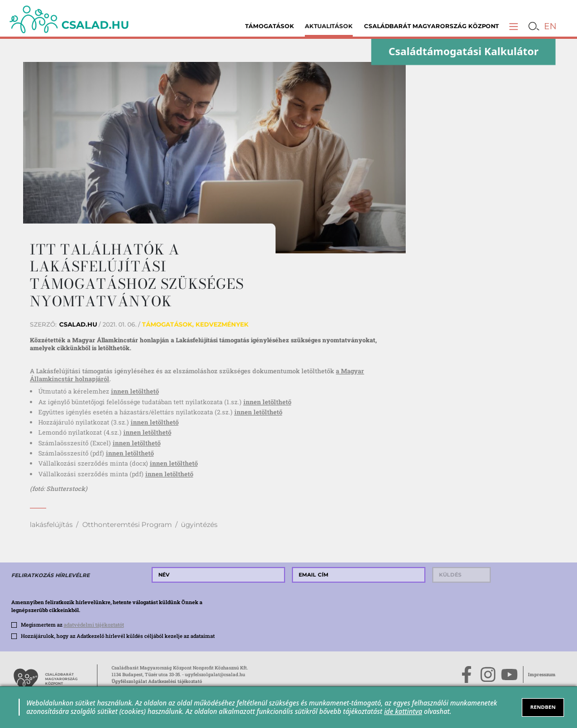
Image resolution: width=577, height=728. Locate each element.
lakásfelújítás (51, 524)
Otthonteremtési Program (127, 524)
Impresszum (542, 674)
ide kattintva (403, 711)
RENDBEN (543, 707)
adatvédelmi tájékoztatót (94, 624)
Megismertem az (72, 624)
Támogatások (270, 26)
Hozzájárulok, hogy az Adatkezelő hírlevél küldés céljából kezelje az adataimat (118, 636)
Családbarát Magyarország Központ (431, 26)
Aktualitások (329, 26)
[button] (514, 26)
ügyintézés (199, 524)
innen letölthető (135, 391)
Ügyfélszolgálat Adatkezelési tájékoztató (157, 681)
